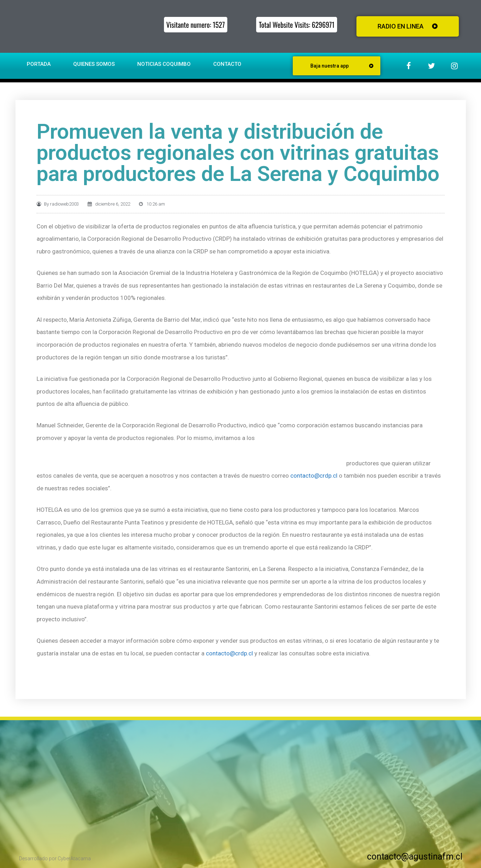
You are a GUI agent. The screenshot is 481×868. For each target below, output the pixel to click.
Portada (39, 64)
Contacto (227, 64)
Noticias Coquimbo (164, 64)
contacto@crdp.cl (314, 476)
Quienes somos (94, 64)
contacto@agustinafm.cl (415, 857)
